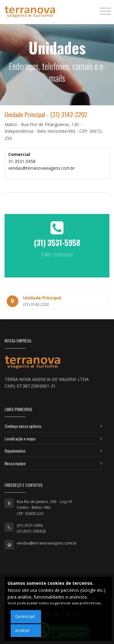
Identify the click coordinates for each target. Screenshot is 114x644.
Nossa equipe (15, 463)
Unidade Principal (42, 298)
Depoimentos (15, 451)
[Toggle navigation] (105, 11)
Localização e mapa (20, 438)
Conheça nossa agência (23, 426)
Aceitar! (22, 630)
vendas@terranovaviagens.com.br (47, 543)
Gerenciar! (25, 616)
